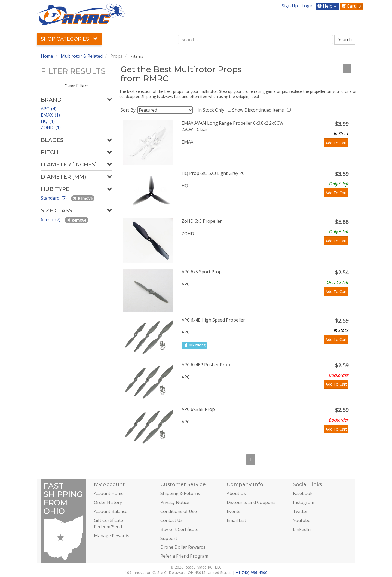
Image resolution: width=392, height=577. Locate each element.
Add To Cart (336, 143)
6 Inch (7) (51, 219)
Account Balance (111, 511)
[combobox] (256, 39)
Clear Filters (77, 86)
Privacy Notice (175, 502)
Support (169, 538)
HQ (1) (48, 121)
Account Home (109, 493)
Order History (108, 502)
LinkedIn (302, 529)
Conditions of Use (179, 511)
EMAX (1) (50, 115)
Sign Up (290, 6)
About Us (236, 493)
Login (307, 6)
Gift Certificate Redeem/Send (108, 523)
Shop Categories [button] (69, 39)
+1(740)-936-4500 (252, 573)
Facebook (303, 493)
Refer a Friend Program (184, 556)
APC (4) (49, 109)
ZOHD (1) (51, 127)
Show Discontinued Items (259, 110)
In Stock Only (212, 110)
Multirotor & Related (82, 56)
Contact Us (171, 520)
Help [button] (328, 6)
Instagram (304, 502)
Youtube (302, 520)
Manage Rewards (112, 536)
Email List (236, 520)
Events (234, 511)
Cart (352, 6)
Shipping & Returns (180, 493)
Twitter (300, 511)
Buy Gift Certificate (179, 529)
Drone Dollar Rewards (183, 547)
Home (47, 56)
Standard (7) (54, 198)
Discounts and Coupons (251, 502)
